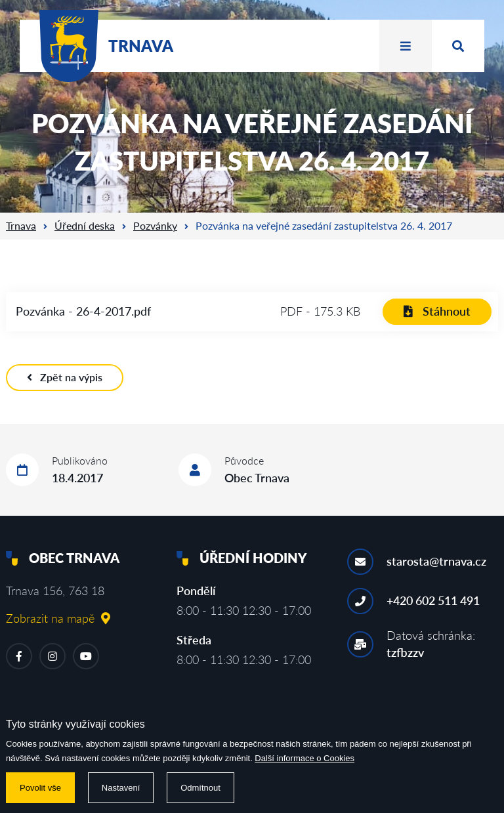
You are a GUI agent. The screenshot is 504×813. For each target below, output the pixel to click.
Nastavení (121, 788)
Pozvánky (155, 225)
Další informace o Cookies (304, 758)
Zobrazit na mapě (58, 618)
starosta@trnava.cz (436, 561)
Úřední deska (85, 225)
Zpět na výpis (65, 377)
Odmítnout (200, 788)
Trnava (21, 225)
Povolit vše (40, 788)
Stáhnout (437, 311)
